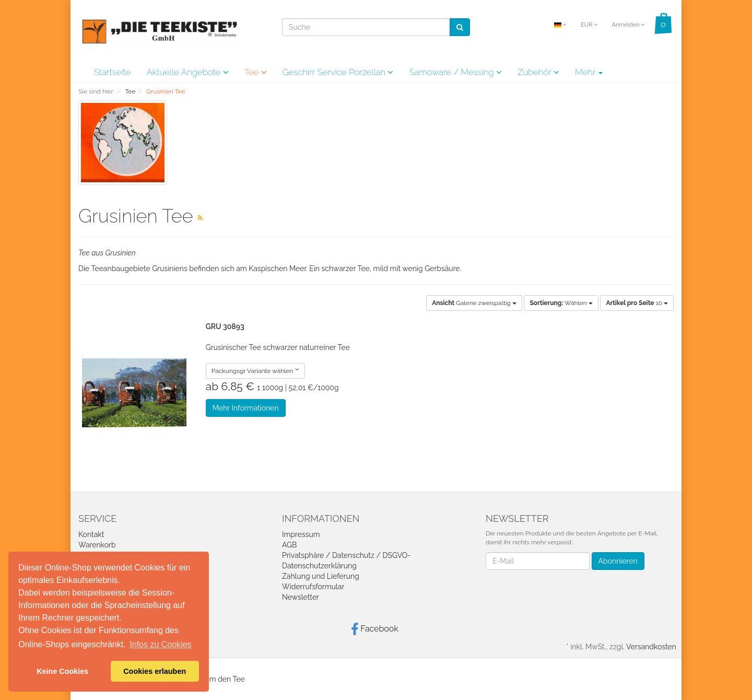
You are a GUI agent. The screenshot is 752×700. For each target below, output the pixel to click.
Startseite (112, 72)
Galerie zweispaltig (474, 303)
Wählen (561, 303)
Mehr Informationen (246, 408)
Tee (256, 72)
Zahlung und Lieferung (321, 576)
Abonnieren (618, 561)
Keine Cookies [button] (62, 671)
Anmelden (628, 25)
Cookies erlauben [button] (155, 671)
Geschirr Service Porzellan (338, 72)
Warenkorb (97, 545)
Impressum (301, 534)
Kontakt (91, 534)
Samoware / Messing (455, 72)
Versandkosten (651, 647)
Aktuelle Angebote (187, 72)
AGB (289, 545)
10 (637, 303)
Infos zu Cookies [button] (160, 644)
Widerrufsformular (313, 587)
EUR (589, 25)
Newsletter (301, 597)
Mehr (589, 72)
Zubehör (538, 72)
